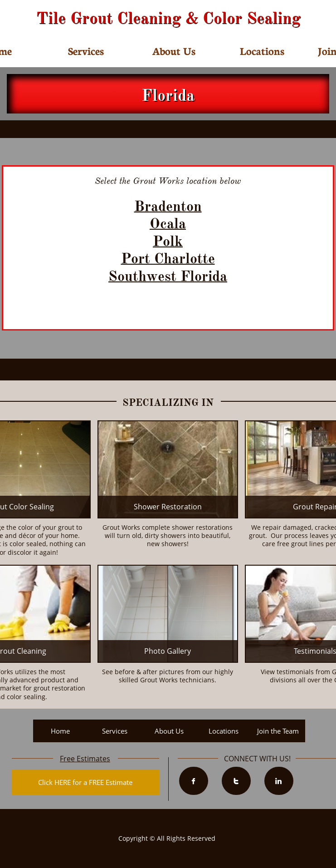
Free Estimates (85, 759)
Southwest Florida (168, 276)
